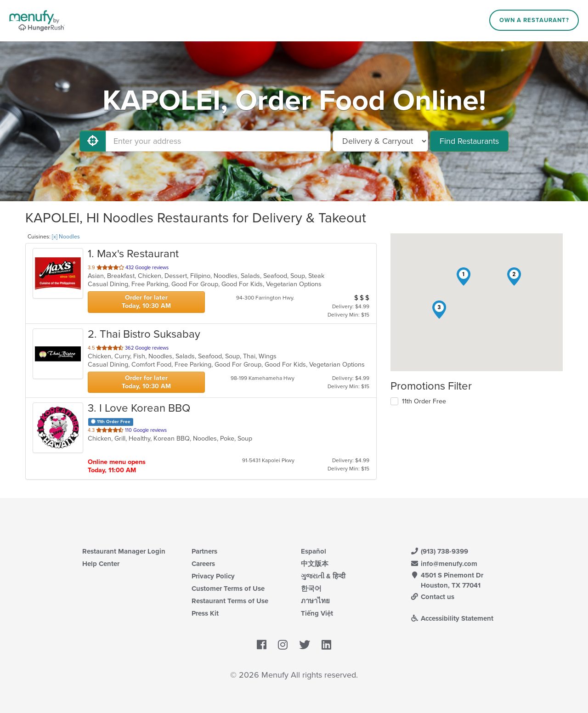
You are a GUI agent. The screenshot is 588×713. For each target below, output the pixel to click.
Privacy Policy (213, 576)
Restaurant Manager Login (124, 551)
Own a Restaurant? (534, 20)
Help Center (101, 564)
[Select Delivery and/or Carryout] (380, 141)
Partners (204, 551)
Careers (203, 564)
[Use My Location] (93, 141)
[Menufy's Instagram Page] (283, 645)
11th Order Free (424, 401)
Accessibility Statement (452, 618)
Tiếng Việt (317, 613)
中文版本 (315, 564)
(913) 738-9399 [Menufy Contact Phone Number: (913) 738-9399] (439, 551)
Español (314, 551)
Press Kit (205, 613)
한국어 (311, 589)
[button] (464, 277)
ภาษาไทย (315, 601)
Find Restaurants (469, 141)
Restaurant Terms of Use (230, 601)
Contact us (432, 597)
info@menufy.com (444, 564)
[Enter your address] (218, 141)
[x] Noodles (66, 237)
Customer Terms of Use (228, 589)
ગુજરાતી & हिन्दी (323, 576)
